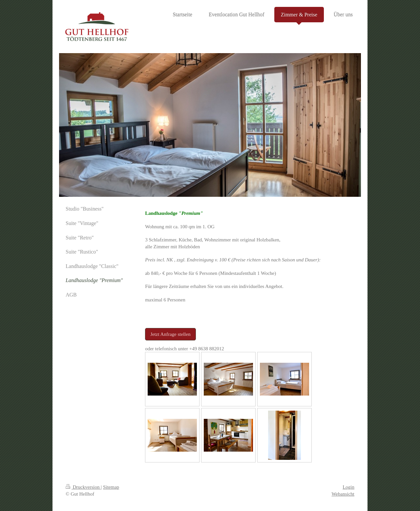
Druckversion (83, 487)
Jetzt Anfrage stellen (170, 334)
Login (348, 487)
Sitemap (111, 487)
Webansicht (343, 494)
